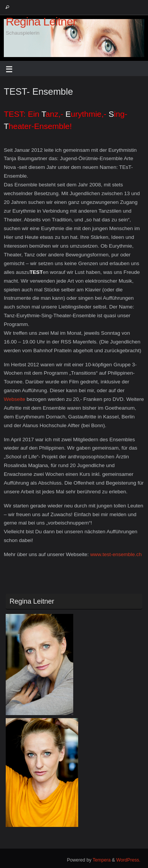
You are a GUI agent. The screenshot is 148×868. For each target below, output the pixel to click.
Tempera (102, 860)
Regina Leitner (41, 21)
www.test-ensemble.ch (116, 554)
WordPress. (128, 860)
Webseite (14, 399)
